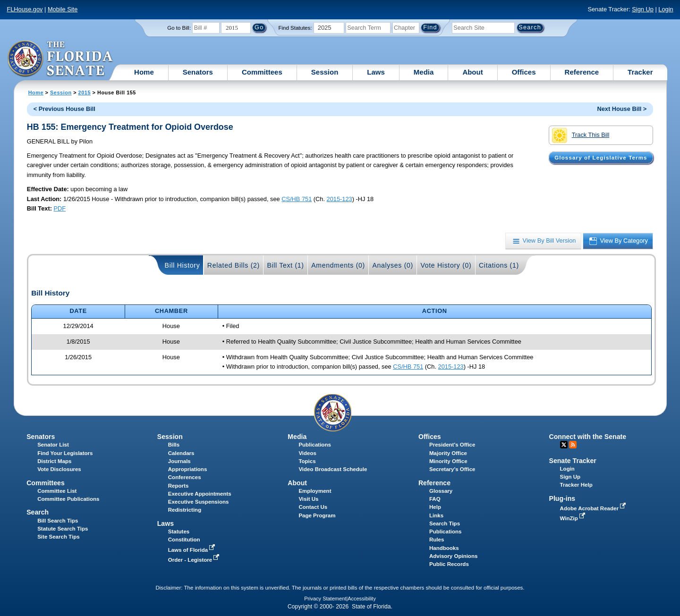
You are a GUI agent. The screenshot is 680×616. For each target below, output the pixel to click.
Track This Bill (581, 135)
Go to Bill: (179, 28)
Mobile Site (63, 9)
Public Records (449, 564)
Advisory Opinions (453, 556)
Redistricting (185, 510)
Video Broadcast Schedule (333, 469)
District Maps (54, 461)
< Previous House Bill (64, 109)
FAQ (435, 499)
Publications (314, 445)
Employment (315, 491)
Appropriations (188, 469)
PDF (60, 208)
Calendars (181, 453)
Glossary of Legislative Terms (601, 158)
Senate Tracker (573, 461)
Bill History (183, 265)
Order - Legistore (195, 560)
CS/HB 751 (297, 199)
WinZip (574, 518)
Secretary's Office (452, 469)
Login (666, 9)
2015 (85, 93)
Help (435, 507)
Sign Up (643, 9)
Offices (524, 72)
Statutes (179, 532)
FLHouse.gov (25, 9)
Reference (582, 72)
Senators (198, 72)
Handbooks (444, 548)
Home (144, 72)
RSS (573, 445)
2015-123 (340, 199)
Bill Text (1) (285, 265)
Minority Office (448, 461)
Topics (307, 461)
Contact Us (313, 507)
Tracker (640, 72)
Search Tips (445, 523)
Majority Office (448, 453)
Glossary (441, 491)
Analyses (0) (393, 265)
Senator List (53, 445)
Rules (437, 540)
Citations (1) (499, 265)
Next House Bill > (622, 109)
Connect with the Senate (588, 437)
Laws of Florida (193, 550)
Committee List (57, 491)
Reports (178, 486)
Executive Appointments (200, 494)
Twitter (564, 445)
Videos (307, 453)
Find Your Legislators (65, 453)
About (472, 72)
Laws (376, 72)
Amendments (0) (338, 265)
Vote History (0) (446, 265)
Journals (179, 461)
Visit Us (308, 499)
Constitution (184, 540)
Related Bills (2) (234, 265)
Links (436, 515)
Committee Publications (68, 499)
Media (424, 72)
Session (325, 72)
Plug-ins (562, 498)
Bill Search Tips (58, 521)
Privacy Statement (325, 599)
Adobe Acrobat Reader (594, 508)
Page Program (317, 515)
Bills (174, 445)
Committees (262, 72)
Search (38, 512)
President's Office (452, 445)
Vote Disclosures (59, 469)
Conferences (185, 477)
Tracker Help (576, 485)
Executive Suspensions (199, 502)
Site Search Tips (58, 537)
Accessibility (362, 599)
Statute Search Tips (63, 529)
